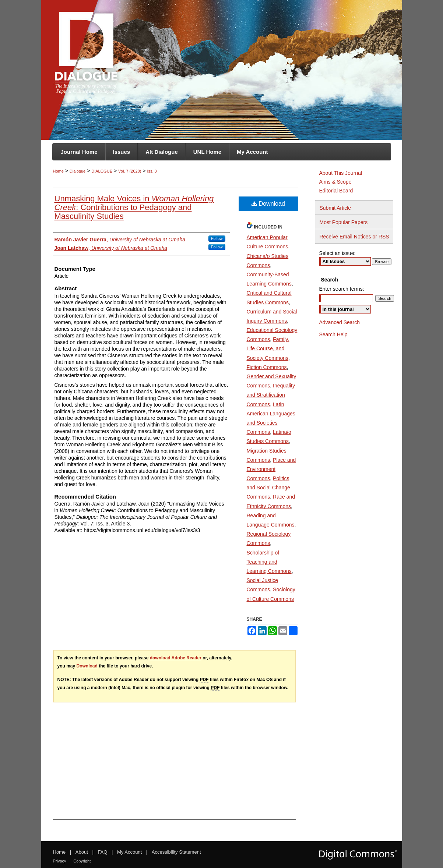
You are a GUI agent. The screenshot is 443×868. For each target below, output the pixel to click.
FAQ (102, 852)
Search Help (333, 334)
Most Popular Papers (344, 222)
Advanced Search (340, 322)
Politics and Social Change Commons (268, 488)
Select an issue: (337, 253)
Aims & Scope (335, 182)
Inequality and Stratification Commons (271, 395)
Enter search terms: (342, 289)
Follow (217, 238)
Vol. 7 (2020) (130, 171)
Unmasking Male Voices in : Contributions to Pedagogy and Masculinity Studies (134, 207)
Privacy (60, 861)
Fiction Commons (267, 367)
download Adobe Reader (176, 658)
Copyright (82, 861)
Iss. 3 (152, 171)
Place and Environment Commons (271, 469)
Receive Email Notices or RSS (354, 237)
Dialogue (78, 171)
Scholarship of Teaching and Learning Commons (269, 562)
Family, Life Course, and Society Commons (268, 348)
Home (58, 171)
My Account (129, 852)
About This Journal (341, 173)
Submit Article (335, 208)
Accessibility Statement (176, 852)
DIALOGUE (102, 171)
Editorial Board (336, 191)
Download (268, 204)
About (82, 852)
